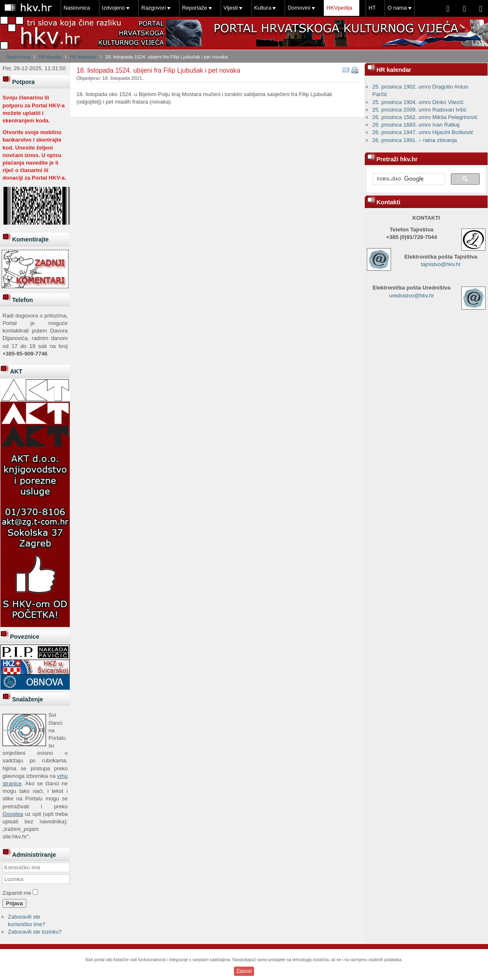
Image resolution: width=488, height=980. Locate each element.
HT (372, 8)
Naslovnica (77, 8)
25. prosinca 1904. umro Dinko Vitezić (418, 102)
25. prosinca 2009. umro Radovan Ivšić (419, 110)
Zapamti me (17, 893)
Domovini (299, 8)
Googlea (13, 814)
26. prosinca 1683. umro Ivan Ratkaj (416, 125)
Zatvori (244, 971)
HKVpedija (339, 8)
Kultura (263, 8)
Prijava (14, 903)
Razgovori (154, 8)
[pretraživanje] (408, 179)
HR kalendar (83, 57)
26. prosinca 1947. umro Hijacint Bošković (423, 132)
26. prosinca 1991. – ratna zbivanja (414, 140)
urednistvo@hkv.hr (412, 296)
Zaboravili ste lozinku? (35, 932)
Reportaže (195, 8)
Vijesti (231, 8)
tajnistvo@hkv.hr (441, 264)
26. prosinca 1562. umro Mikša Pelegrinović (425, 117)
